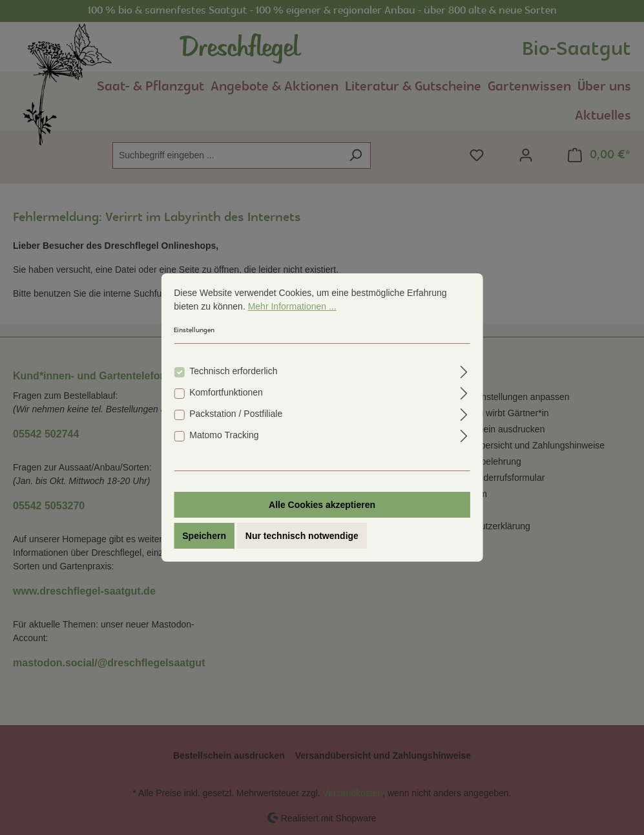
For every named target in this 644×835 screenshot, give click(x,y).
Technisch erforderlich (233, 371)
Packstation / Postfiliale (236, 414)
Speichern (204, 536)
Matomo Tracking (224, 435)
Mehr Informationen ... (292, 306)
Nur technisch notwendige (302, 536)
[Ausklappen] (464, 370)
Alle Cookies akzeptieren (322, 505)
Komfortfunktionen (226, 392)
